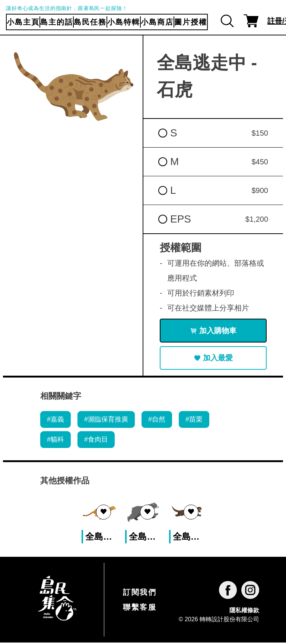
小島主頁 (23, 22)
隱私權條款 (244, 612)
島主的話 (57, 22)
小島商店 (157, 22)
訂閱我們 (140, 594)
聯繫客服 (140, 609)
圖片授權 (191, 22)
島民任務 (90, 22)
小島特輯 (124, 22)
